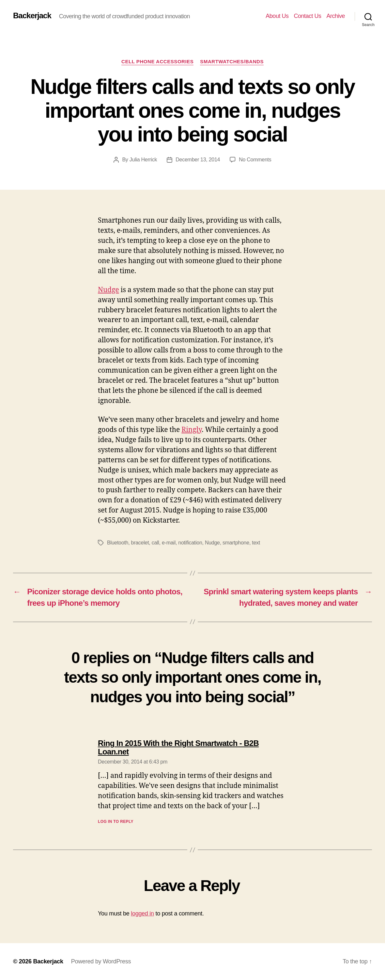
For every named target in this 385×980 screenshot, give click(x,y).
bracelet (140, 543)
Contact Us (307, 16)
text (256, 543)
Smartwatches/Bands (232, 61)
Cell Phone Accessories (157, 61)
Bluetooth (118, 543)
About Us (277, 16)
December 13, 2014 (198, 160)
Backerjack (32, 16)
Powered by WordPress (101, 961)
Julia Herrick (143, 160)
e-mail (169, 543)
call (155, 543)
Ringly (192, 430)
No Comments (255, 160)
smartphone (236, 543)
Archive (336, 16)
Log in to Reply (116, 822)
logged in (142, 913)
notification (190, 543)
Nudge (108, 290)
